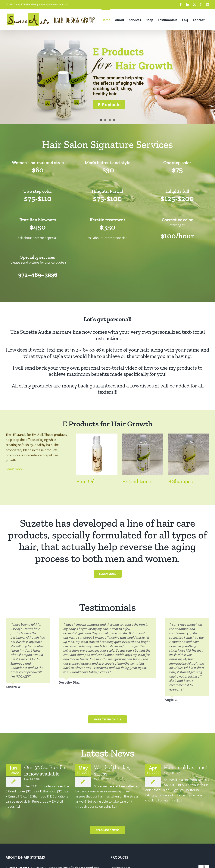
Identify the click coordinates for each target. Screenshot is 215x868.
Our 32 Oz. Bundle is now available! (45, 771)
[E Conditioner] (143, 436)
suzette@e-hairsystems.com (54, 4)
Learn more (14, 469)
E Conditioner (138, 481)
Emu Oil (85, 481)
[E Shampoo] (189, 436)
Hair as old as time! (185, 767)
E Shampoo (181, 481)
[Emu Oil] (97, 436)
